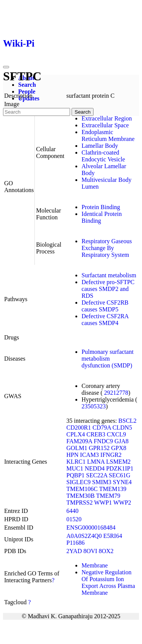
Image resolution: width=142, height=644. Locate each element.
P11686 (75, 543)
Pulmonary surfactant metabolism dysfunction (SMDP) (107, 359)
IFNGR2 (111, 455)
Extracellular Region (107, 118)
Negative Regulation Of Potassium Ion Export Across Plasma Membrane (108, 582)
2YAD (74, 551)
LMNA (96, 462)
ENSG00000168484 (91, 528)
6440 (72, 511)
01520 (74, 519)
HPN (72, 455)
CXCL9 (116, 434)
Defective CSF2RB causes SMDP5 (105, 306)
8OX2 (106, 551)
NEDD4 (95, 468)
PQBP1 (75, 475)
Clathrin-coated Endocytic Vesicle (103, 156)
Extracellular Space (105, 125)
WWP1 (103, 503)
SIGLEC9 (78, 482)
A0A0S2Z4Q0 (84, 536)
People (27, 91)
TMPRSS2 (79, 503)
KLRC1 (76, 462)
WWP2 (122, 503)
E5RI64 (113, 536)
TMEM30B (80, 496)
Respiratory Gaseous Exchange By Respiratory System (107, 248)
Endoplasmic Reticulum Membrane (108, 135)
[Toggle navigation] (6, 67)
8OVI (90, 551)
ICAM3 (89, 455)
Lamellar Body (100, 146)
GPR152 (99, 448)
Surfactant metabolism (109, 275)
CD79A (102, 428)
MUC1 (75, 468)
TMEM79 (108, 496)
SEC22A (97, 475)
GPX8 (119, 448)
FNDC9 (103, 441)
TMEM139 (113, 489)
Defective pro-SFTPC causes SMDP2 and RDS (108, 289)
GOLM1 (77, 448)
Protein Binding (101, 207)
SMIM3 (102, 482)
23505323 (94, 406)
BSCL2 (128, 421)
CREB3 (96, 434)
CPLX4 (76, 434)
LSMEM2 (118, 462)
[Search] (37, 112)
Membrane (94, 565)
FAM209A (79, 441)
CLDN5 (122, 428)
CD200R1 (79, 428)
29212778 (116, 393)
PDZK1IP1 (120, 468)
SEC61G (119, 475)
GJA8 (121, 441)
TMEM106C (82, 489)
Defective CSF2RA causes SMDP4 (105, 320)
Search (27, 85)
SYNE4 (122, 482)
